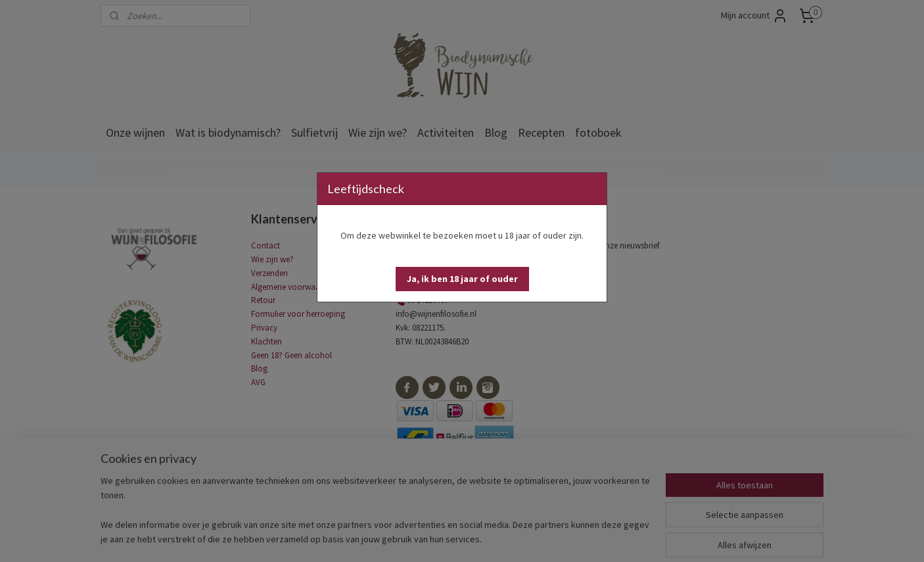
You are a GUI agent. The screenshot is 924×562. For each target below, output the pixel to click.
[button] (462, 279)
